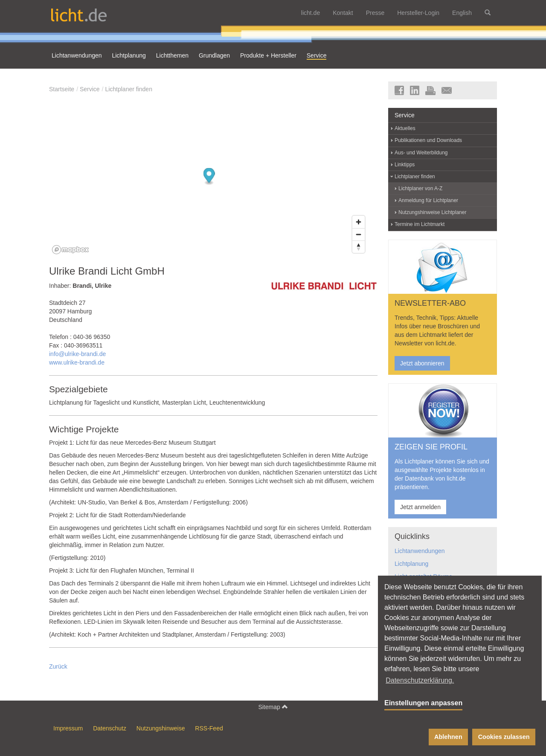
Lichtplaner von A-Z (420, 188)
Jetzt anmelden (420, 507)
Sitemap (273, 707)
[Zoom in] (359, 222)
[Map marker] (209, 177)
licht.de (311, 13)
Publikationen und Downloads (428, 140)
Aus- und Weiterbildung (421, 153)
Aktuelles (405, 128)
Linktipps (405, 165)
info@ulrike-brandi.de (77, 354)
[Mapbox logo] (70, 250)
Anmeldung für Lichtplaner (428, 200)
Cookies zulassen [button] (504, 737)
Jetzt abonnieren (422, 363)
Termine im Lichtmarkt (420, 224)
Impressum (68, 728)
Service (90, 89)
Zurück (58, 666)
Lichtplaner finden (129, 89)
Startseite (62, 89)
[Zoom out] (359, 234)
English (462, 13)
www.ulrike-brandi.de (77, 362)
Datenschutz (110, 728)
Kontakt (343, 13)
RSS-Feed (209, 728)
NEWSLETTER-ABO (430, 303)
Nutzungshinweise (161, 728)
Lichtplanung (411, 564)
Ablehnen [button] (448, 737)
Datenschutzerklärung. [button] (420, 680)
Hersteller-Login (418, 13)
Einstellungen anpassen (423, 703)
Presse (375, 13)
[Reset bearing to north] (359, 247)
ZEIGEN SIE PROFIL (431, 447)
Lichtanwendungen (420, 551)
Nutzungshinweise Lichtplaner (432, 212)
